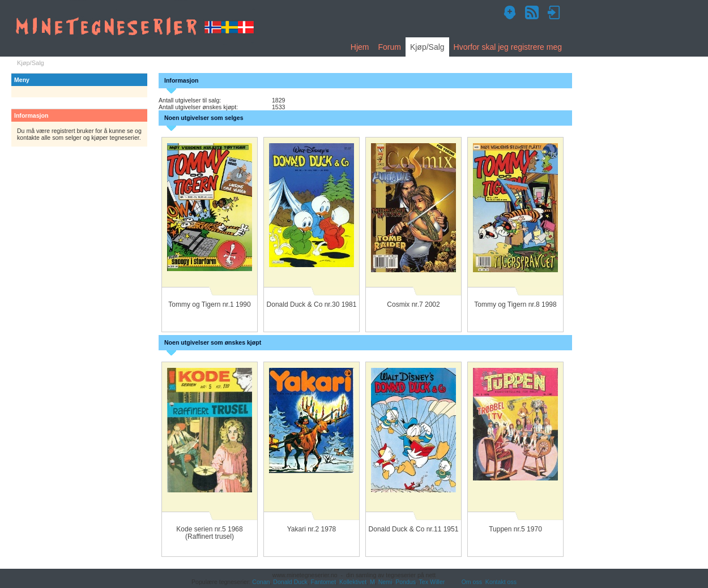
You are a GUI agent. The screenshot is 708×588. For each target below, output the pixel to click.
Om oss (472, 582)
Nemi (385, 582)
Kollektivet (353, 582)
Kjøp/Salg (427, 47)
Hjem (360, 47)
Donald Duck (290, 582)
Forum (389, 47)
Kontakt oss (501, 582)
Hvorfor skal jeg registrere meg (508, 47)
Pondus (406, 582)
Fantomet (324, 582)
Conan (261, 582)
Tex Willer (432, 582)
